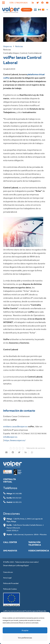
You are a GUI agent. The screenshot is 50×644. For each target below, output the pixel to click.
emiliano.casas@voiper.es (15, 427)
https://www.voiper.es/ (15, 440)
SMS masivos (10, 551)
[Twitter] (38, 3)
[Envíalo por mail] (6, 452)
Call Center (10, 542)
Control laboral (35, 53)
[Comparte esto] (13, 452)
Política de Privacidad (11, 583)
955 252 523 (17, 498)
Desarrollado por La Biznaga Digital (16, 565)
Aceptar (25, 630)
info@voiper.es (10, 437)
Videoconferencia (39, 551)
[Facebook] (42, 3)
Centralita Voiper (11, 53)
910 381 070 (17, 502)
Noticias (7, 50)
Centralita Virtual (10, 480)
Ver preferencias (25, 638)
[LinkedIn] (33, 3)
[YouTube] (47, 3)
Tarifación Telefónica (35, 543)
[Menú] (35, 10)
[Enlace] (11, 10)
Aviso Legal (7, 578)
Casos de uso (8, 572)
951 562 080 (17, 494)
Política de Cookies (10, 589)
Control (23, 53)
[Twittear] (19, 452)
